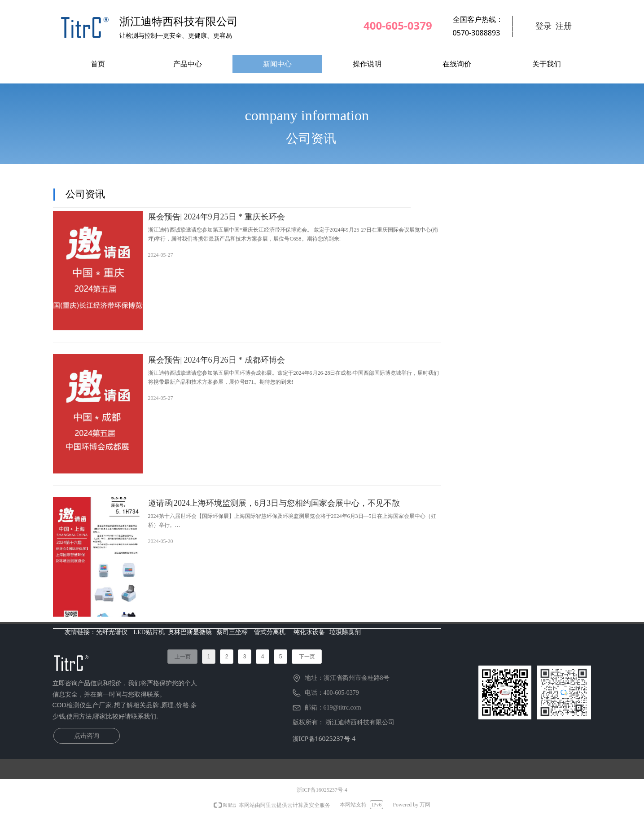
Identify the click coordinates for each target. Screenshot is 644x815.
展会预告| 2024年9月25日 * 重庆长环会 (217, 217)
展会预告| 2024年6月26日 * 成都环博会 (217, 360)
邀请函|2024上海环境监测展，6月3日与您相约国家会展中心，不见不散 (274, 503)
